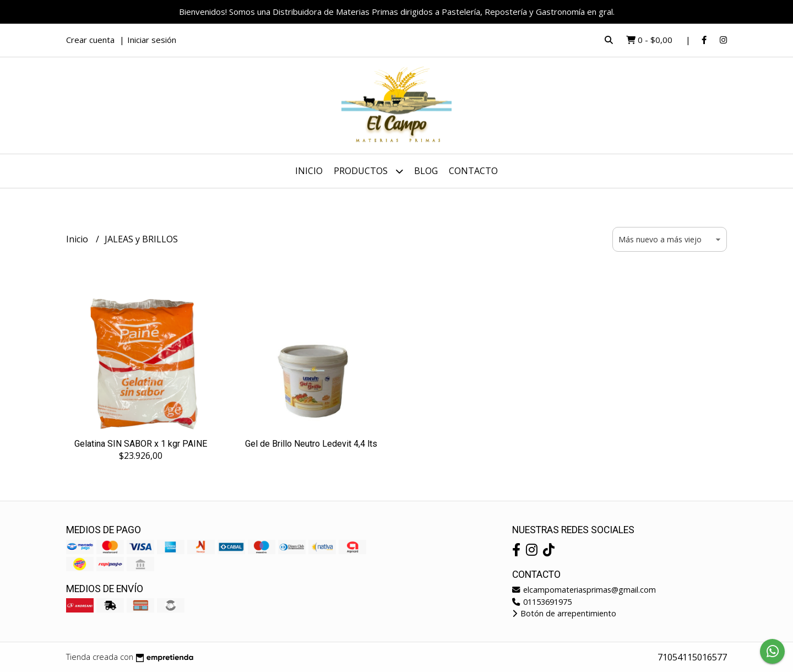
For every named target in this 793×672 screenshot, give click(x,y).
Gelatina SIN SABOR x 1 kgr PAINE (141, 444)
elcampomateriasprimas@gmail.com (584, 590)
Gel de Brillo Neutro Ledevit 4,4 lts (311, 444)
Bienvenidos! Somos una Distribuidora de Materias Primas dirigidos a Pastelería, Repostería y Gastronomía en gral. (397, 12)
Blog (426, 171)
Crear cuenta (90, 40)
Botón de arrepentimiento (564, 613)
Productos (368, 171)
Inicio (309, 171)
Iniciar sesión (152, 40)
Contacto (473, 171)
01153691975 (542, 602)
